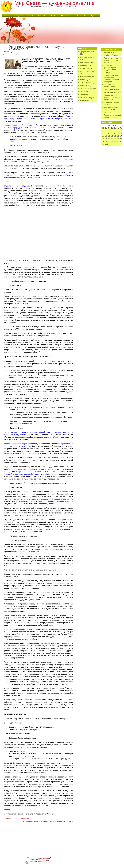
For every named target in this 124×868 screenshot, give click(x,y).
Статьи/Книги (85, 98)
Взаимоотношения (87, 57)
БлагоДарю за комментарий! (24, 16)
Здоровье (83, 65)
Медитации (84, 68)
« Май (106, 144)
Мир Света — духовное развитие (55, 3)
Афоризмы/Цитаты (87, 52)
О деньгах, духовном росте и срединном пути (111, 68)
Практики (83, 86)
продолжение (9, 810)
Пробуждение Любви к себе (109, 86)
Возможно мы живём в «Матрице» (112, 54)
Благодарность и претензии (17, 819)
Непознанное (85, 76)
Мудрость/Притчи (87, 71)
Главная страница (9, 55)
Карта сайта (42, 16)
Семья (82, 92)
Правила (94, 16)
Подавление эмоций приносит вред (112, 116)
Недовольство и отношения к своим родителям (112, 97)
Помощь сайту (82, 16)
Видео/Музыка (86, 62)
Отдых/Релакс (85, 83)
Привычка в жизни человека (111, 103)
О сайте (54, 16)
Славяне (83, 95)
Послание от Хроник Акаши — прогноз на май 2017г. (112, 60)
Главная (7, 16)
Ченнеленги (84, 101)
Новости (83, 80)
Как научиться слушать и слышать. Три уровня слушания (48, 821)
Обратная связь (67, 16)
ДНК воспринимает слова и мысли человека (112, 110)
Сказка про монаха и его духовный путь (112, 91)
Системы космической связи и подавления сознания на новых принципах (112, 77)
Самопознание (86, 89)
